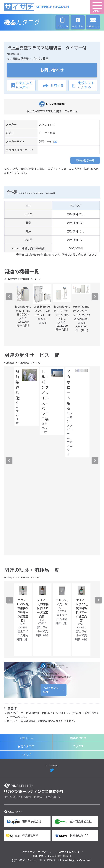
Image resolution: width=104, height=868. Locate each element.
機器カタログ (34, 22)
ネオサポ (26, 755)
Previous (9, 297)
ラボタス (78, 746)
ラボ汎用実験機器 (18, 59)
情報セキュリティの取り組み (51, 856)
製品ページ (46, 142)
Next (95, 297)
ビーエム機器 (47, 133)
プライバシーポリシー (35, 852)
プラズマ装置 (40, 59)
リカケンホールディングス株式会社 (34, 788)
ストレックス (47, 125)
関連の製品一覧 (85, 161)
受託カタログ (26, 746)
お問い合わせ (52, 70)
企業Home (26, 738)
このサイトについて (68, 852)
